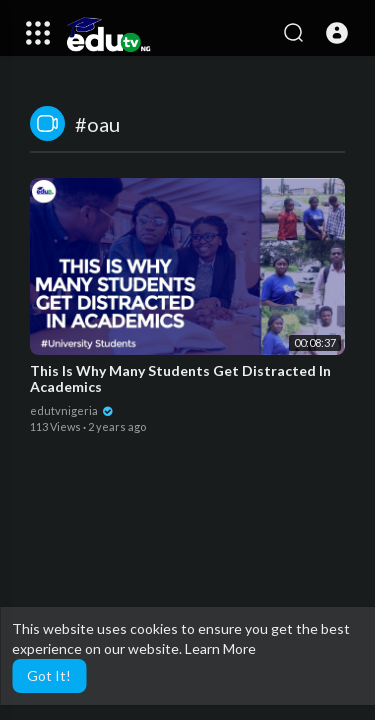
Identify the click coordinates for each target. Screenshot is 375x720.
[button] (337, 33)
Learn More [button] (220, 648)
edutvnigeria (72, 410)
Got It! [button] (49, 675)
